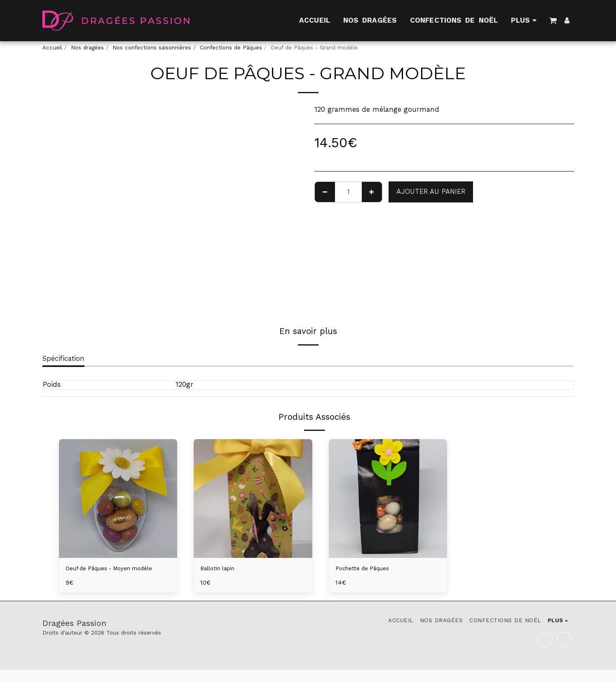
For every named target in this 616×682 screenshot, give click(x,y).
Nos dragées (87, 48)
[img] (118, 499)
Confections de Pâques (231, 48)
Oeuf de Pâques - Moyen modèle (107, 574)
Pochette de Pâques (368, 569)
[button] (553, 20)
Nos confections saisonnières (152, 48)
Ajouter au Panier (431, 192)
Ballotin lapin (222, 569)
